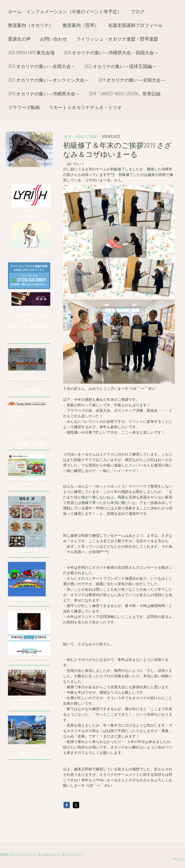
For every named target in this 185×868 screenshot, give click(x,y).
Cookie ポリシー (52, 852)
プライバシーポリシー (23, 852)
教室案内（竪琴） (81, 25)
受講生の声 (19, 39)
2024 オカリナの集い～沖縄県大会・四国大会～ (111, 53)
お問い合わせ (53, 39)
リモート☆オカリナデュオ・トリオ (85, 107)
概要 (3, 852)
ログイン (179, 856)
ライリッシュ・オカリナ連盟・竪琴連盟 (117, 39)
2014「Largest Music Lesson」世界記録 (125, 94)
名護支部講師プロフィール (135, 25)
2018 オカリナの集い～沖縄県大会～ (44, 94)
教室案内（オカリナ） (31, 25)
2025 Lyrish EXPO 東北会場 (31, 53)
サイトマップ (74, 852)
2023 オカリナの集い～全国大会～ (42, 66)
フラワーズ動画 (24, 107)
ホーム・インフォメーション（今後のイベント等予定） (65, 12)
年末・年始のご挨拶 (81, 137)
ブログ (138, 12)
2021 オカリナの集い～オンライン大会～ (48, 80)
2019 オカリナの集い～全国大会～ (132, 80)
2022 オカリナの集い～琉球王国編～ (120, 66)
